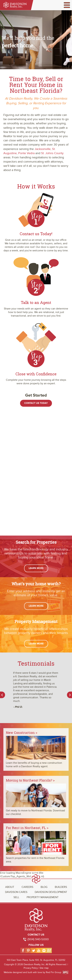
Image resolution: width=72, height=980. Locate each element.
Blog (44, 887)
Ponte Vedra (26, 153)
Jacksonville (43, 149)
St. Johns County (52, 153)
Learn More (36, 568)
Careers (27, 887)
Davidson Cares (16, 892)
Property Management (43, 897)
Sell (16, 897)
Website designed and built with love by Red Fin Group (34, 972)
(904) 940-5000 (38, 939)
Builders (61, 887)
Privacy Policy (31, 968)
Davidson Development (51, 892)
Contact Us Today (36, 403)
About (10, 887)
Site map (44, 968)
